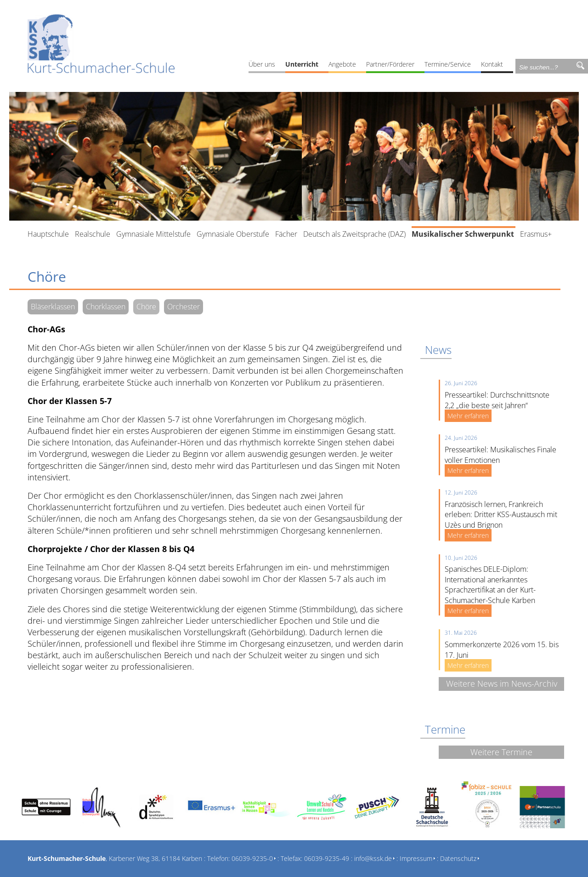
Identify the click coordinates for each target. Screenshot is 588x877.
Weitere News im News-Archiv (502, 683)
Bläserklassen (53, 307)
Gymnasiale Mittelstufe (153, 234)
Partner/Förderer (390, 64)
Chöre (146, 307)
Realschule (93, 234)
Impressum (416, 858)
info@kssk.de (373, 858)
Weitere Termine (501, 752)
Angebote (342, 64)
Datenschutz (458, 858)
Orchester (184, 307)
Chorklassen (106, 307)
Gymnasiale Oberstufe (233, 234)
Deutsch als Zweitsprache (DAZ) (354, 234)
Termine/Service (448, 64)
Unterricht (302, 64)
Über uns (262, 64)
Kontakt (492, 64)
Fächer (286, 234)
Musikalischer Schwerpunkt (463, 234)
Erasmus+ (536, 234)
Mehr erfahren (468, 416)
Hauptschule (48, 234)
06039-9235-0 (252, 858)
